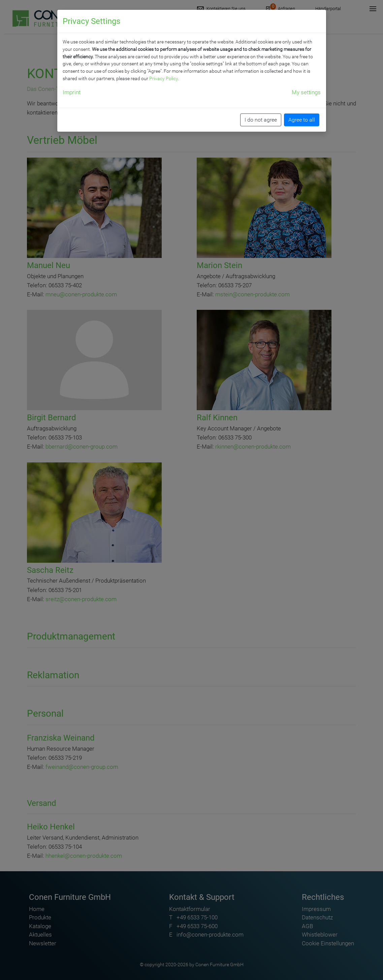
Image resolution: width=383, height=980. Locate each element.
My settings (306, 92)
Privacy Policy (164, 78)
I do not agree (261, 120)
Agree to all (302, 120)
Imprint (72, 92)
